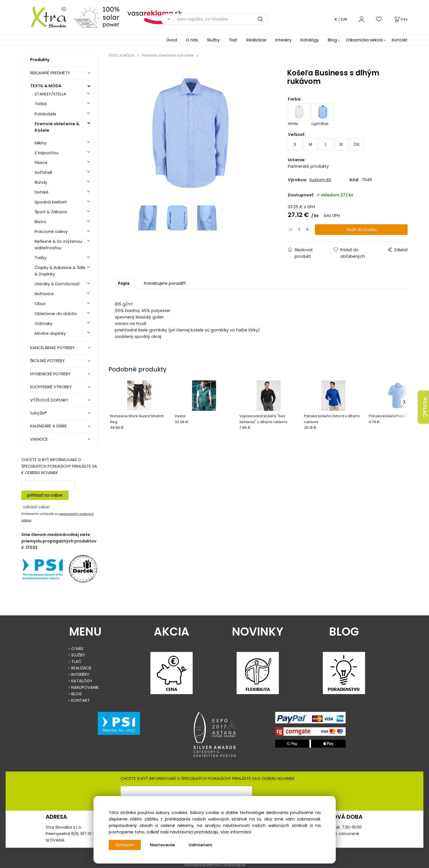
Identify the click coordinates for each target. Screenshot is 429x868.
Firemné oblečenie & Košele (57, 127)
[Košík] (401, 19)
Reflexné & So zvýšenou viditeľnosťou (58, 245)
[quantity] (299, 230)
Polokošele (45, 114)
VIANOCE (39, 439)
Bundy (41, 182)
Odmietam (200, 845)
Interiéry (284, 40)
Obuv (40, 304)
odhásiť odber (36, 507)
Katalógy (310, 40)
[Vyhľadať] (167, 19)
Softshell (43, 172)
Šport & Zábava (51, 212)
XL (341, 144)
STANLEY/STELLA (50, 94)
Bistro (40, 222)
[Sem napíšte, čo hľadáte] (221, 19)
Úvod (172, 40)
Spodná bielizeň (51, 202)
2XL (357, 144)
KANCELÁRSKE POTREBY (52, 348)
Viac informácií (236, 832)
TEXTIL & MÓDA (46, 86)
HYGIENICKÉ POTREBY (50, 374)
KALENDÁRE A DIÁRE (48, 426)
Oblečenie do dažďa (56, 314)
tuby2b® (38, 413)
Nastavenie (162, 845)
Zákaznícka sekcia (364, 40)
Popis (124, 283)
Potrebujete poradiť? (165, 283)
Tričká (41, 104)
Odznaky (44, 324)
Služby (213, 40)
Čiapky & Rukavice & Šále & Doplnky (60, 271)
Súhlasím (125, 845)
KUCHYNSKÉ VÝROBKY (51, 387)
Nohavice (44, 294)
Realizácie (256, 40)
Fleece (41, 163)
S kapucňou (47, 153)
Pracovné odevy (51, 232)
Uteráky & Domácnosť (57, 284)
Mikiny (41, 143)
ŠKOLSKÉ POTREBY (47, 361)
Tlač (233, 40)
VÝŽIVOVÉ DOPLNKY (49, 400)
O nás (192, 40)
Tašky (41, 258)
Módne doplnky (50, 333)
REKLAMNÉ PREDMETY (50, 73)
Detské (42, 192)
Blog (332, 40)
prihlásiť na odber (45, 495)
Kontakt (400, 40)
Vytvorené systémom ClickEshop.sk (215, 865)
